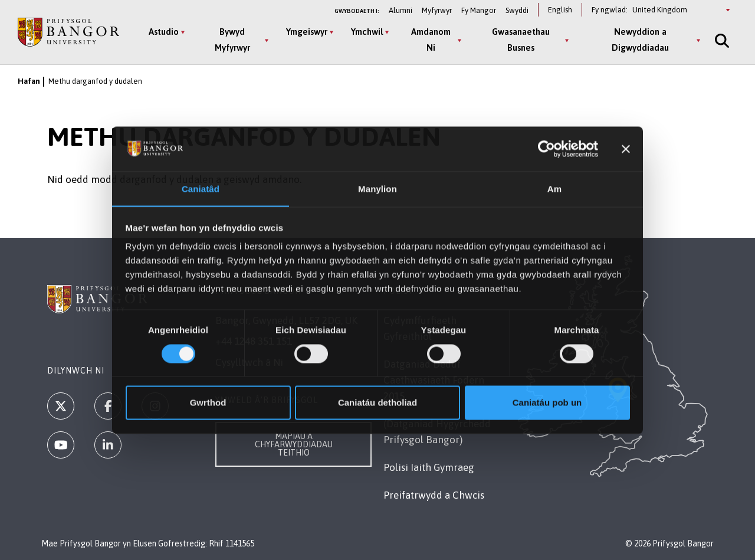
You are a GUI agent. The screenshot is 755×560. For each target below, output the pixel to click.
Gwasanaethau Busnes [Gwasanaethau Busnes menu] (521, 40)
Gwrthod (208, 403)
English (560, 10)
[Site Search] (721, 40)
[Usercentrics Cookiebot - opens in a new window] (546, 149)
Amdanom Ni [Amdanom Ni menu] (431, 40)
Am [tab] (554, 189)
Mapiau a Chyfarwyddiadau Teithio (294, 444)
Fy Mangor (479, 10)
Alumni (401, 10)
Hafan (29, 81)
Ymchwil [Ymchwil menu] (367, 32)
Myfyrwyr (437, 10)
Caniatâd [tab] (201, 189)
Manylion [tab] (377, 189)
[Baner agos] (626, 149)
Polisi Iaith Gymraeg (429, 467)
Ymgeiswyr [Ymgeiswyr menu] (307, 32)
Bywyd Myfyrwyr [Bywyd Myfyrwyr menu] (232, 40)
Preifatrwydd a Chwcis (434, 495)
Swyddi (517, 10)
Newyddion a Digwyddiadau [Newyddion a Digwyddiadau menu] (640, 40)
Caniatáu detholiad (377, 403)
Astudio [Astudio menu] (164, 32)
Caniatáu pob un (547, 403)
